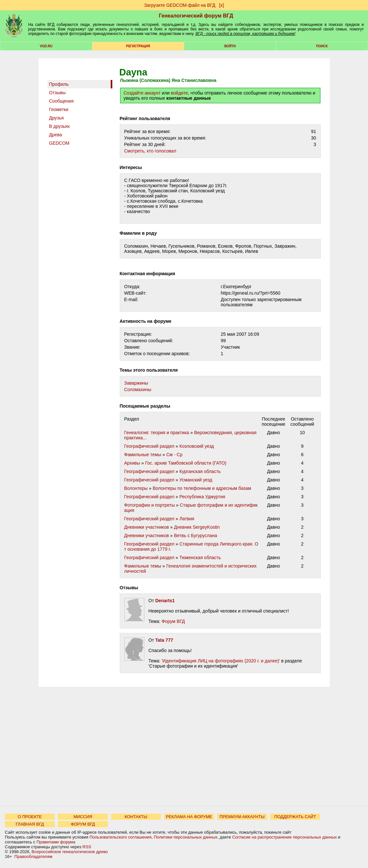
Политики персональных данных (186, 837)
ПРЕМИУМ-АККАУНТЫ (242, 817)
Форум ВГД (173, 621)
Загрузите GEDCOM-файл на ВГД (180, 5)
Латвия (187, 519)
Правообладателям (33, 857)
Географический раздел (149, 446)
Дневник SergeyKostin (197, 527)
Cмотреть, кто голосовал (150, 151)
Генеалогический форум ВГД (196, 16)
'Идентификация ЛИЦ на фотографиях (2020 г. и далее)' (221, 661)
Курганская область (200, 471)
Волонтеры (136, 488)
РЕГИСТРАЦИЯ (138, 46)
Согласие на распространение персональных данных (284, 837)
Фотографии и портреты (150, 505)
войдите (179, 93)
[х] (222, 5)
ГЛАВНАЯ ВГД (30, 824)
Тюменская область (200, 558)
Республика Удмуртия (202, 497)
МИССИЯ (83, 817)
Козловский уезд (197, 446)
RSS (87, 847)
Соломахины (138, 389)
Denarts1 (165, 601)
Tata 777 (164, 640)
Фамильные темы (143, 455)
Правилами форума (56, 842)
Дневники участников (147, 527)
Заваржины (136, 383)
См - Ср (174, 455)
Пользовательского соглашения (120, 837)
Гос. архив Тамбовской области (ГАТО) (186, 463)
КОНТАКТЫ (136, 817)
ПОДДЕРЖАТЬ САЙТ (295, 817)
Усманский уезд (196, 480)
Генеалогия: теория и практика (157, 433)
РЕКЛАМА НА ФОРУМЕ (189, 817)
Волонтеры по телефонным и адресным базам (202, 488)
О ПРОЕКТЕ (30, 817)
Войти (230, 46)
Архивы (132, 463)
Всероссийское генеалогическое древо (70, 852)
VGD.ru (46, 46)
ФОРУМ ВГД (83, 824)
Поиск (322, 46)
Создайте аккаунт (142, 93)
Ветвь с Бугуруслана (195, 535)
